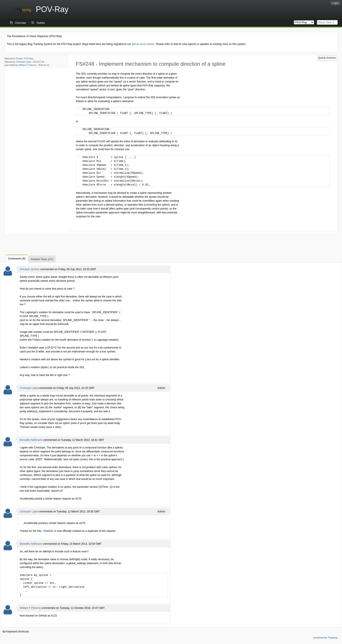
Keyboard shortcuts (16, 632)
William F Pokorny (28, 65)
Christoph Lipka (23, 62)
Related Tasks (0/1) (42, 259)
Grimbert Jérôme (29, 269)
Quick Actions (327, 58)
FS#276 (48, 531)
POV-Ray (29, 59)
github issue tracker (143, 44)
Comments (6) (17, 259)
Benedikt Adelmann (31, 440)
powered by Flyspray (326, 638)
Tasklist (40, 23)
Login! (335, 3)
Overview (21, 23)
